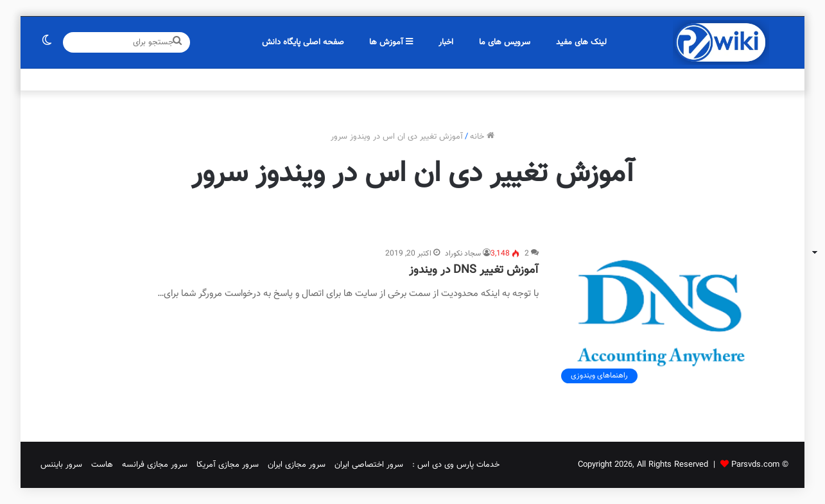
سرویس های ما (505, 42)
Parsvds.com (755, 465)
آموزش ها (391, 42)
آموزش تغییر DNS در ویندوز (474, 270)
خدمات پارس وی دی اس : (456, 465)
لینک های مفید (581, 42)
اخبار (446, 42)
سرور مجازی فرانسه (155, 465)
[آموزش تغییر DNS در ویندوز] (661, 318)
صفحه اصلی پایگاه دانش (303, 42)
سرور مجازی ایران (297, 465)
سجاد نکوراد (463, 254)
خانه (482, 137)
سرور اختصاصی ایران (369, 465)
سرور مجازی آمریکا (228, 465)
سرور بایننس (61, 465)
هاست (102, 465)
